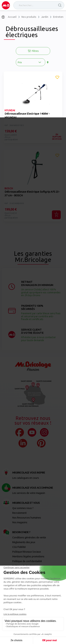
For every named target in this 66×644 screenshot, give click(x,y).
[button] (57, 78)
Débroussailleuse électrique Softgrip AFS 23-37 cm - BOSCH (32, 194)
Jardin (45, 17)
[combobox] (39, 5)
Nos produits (29, 17)
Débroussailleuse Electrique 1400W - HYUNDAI (27, 115)
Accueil (12, 17)
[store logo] (6, 5)
